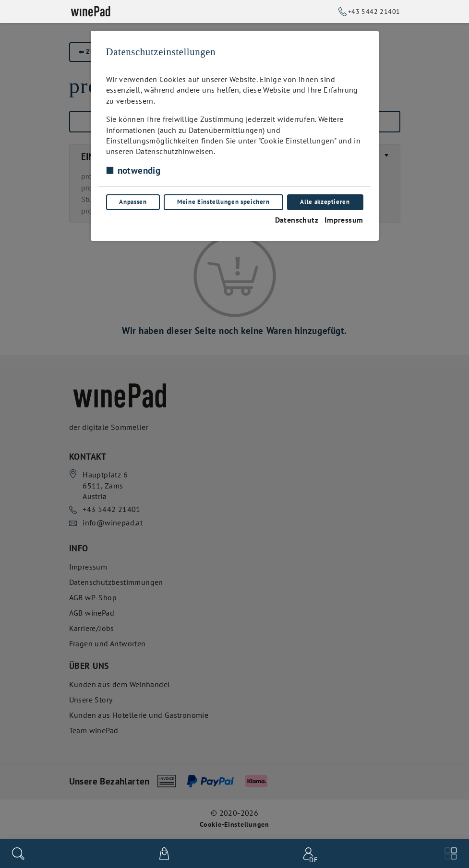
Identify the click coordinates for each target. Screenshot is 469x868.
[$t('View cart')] (164, 854)
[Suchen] (18, 854)
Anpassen (133, 202)
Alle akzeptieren (325, 202)
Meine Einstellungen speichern (223, 202)
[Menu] (451, 854)
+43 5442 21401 (374, 11)
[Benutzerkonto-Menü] (307, 854)
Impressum (344, 220)
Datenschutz (297, 220)
